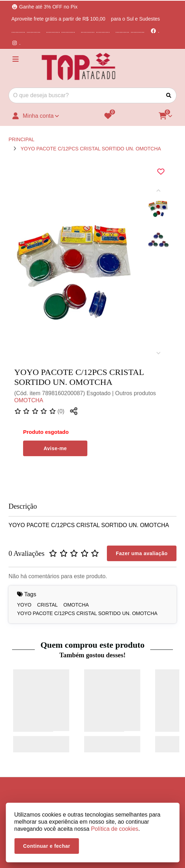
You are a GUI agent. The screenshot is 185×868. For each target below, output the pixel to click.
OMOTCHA (29, 400)
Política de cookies (115, 829)
